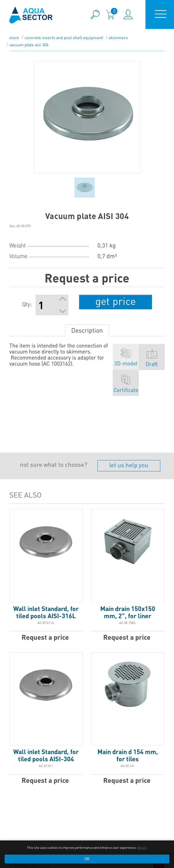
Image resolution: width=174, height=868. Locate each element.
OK (87, 859)
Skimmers (118, 37)
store (14, 37)
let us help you (129, 465)
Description (87, 330)
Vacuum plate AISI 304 (29, 45)
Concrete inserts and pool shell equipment (64, 37)
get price (116, 301)
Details (142, 847)
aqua (31, 15)
